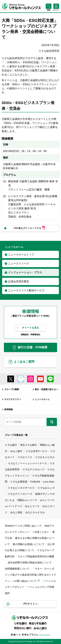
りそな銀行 (11, 445)
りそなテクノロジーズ (20, 494)
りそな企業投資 (19, 482)
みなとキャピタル (35, 512)
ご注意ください (41, 532)
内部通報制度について (17, 569)
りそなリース (25, 457)
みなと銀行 (16, 451)
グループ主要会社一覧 (16, 435)
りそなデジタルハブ (33, 469)
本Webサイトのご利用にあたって (23, 526)
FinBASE (35, 482)
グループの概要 (12, 389)
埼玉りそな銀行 (29, 445)
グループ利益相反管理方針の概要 (36, 556)
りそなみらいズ (46, 488)
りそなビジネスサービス (21, 488)
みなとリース (32, 506)
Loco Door (49, 482)
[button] (49, 10)
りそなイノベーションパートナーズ (27, 463)
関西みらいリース (27, 500)
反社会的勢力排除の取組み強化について (30, 562)
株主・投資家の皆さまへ (46, 389)
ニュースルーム (42, 399)
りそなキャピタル (45, 457)
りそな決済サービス (36, 451)
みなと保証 (16, 512)
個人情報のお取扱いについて (29, 544)
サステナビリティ (13, 399)
